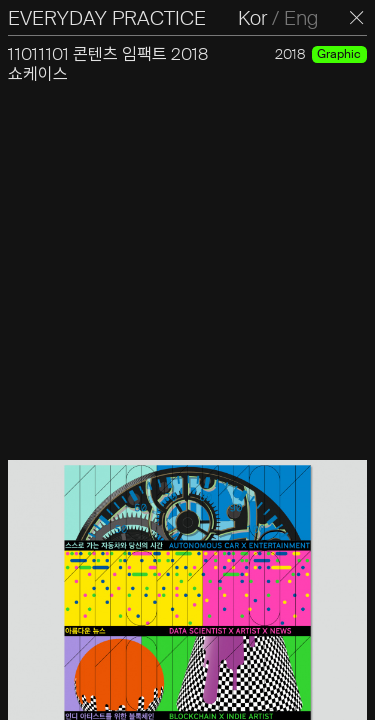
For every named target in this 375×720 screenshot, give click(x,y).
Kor (252, 18)
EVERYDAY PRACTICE (107, 18)
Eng (301, 18)
